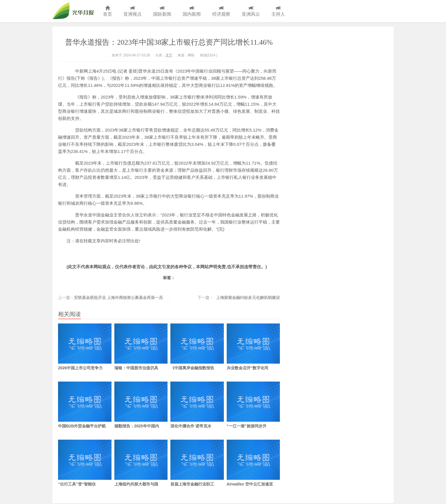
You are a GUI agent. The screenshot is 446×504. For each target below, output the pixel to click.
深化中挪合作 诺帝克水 (197, 405)
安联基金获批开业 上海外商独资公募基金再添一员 (118, 298)
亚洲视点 (133, 11)
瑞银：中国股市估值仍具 (141, 347)
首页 (108, 11)
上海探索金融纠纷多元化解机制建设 (248, 298)
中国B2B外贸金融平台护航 (85, 405)
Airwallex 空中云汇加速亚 (253, 463)
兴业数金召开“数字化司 (253, 347)
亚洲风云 (251, 11)
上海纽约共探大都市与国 (141, 463)
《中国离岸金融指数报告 (197, 347)
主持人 (278, 11)
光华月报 (75, 11)
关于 (169, 55)
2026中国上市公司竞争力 (85, 347)
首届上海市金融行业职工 (197, 463)
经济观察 (221, 11)
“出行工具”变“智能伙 (85, 463)
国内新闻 (192, 11)
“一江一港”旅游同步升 (253, 405)
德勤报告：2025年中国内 (141, 405)
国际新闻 (162, 11)
